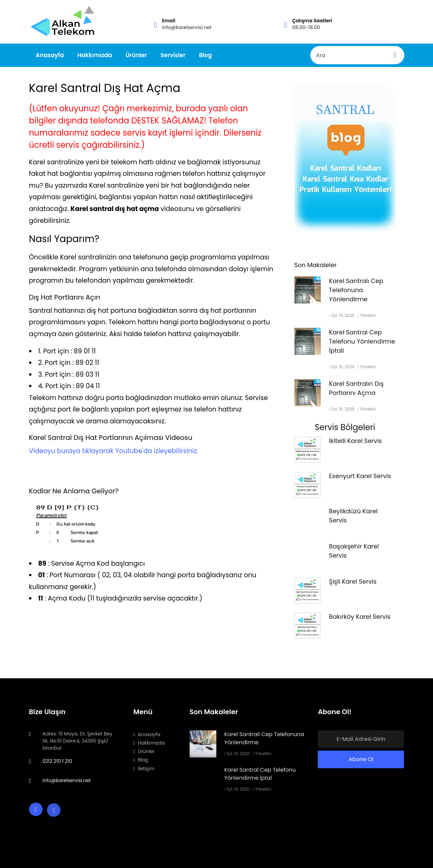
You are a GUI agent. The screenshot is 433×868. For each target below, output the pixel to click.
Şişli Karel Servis (353, 586)
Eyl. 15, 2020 (342, 320)
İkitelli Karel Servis (355, 445)
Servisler (173, 55)
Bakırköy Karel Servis (360, 621)
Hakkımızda (95, 55)
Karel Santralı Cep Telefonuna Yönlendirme (356, 294)
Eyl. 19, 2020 (237, 789)
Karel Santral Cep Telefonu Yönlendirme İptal (260, 774)
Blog (206, 55)
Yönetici (367, 320)
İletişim (144, 769)
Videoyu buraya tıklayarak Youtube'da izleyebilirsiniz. (114, 451)
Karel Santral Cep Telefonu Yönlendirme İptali (362, 346)
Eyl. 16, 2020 (237, 754)
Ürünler (136, 55)
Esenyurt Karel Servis (360, 480)
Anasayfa (50, 55)
